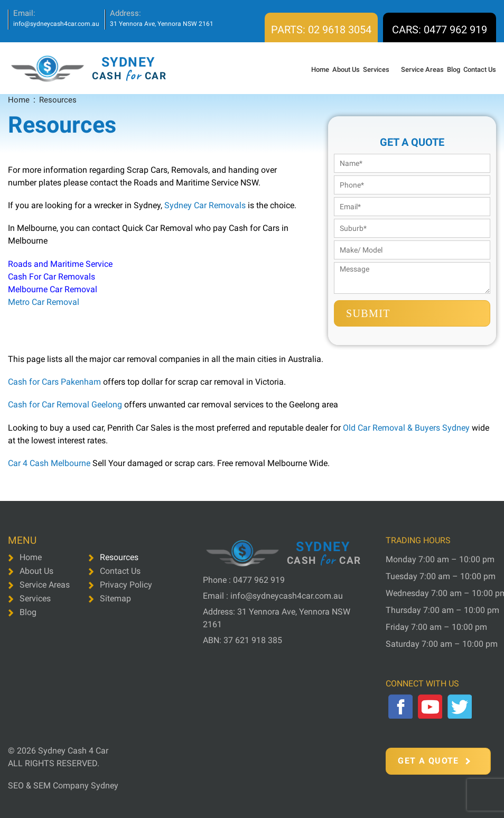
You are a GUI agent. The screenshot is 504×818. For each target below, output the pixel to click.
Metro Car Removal (44, 302)
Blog (454, 69)
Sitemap (115, 598)
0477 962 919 (259, 580)
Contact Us (480, 69)
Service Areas (422, 69)
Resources (119, 557)
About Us (346, 69)
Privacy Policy (126, 585)
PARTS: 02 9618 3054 (321, 30)
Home (320, 69)
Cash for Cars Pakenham (54, 382)
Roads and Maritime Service (60, 264)
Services (376, 69)
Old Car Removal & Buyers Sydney (405, 428)
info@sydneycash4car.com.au (56, 24)
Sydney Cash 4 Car (73, 751)
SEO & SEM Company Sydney (63, 786)
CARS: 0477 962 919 (440, 30)
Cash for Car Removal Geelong (66, 405)
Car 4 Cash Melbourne (49, 463)
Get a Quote (434, 761)
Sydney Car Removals (205, 205)
